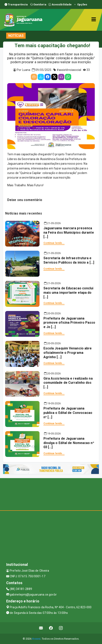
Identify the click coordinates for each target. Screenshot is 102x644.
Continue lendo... (54, 243)
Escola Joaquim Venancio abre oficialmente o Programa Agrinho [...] (68, 353)
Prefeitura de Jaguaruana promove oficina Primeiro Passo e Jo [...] (69, 323)
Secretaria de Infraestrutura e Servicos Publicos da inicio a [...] (69, 260)
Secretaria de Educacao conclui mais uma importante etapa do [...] (68, 293)
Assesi (36, 639)
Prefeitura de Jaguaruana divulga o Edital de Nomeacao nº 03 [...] (69, 443)
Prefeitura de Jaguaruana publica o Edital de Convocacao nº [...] (68, 413)
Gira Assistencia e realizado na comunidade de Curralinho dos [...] (68, 383)
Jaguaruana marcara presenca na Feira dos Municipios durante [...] (69, 233)
